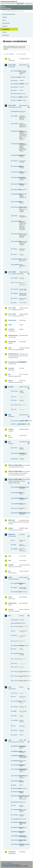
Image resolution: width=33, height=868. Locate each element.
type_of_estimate (16, 97)
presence (16, 87)
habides (11, 429)
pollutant (16, 459)
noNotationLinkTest (16, 646)
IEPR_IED (12, 520)
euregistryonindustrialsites (14, 362)
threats (15, 249)
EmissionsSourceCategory (16, 776)
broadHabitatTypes (16, 583)
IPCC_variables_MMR (16, 424)
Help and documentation (9, 14)
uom (10, 687)
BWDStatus (16, 761)
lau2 (10, 560)
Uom (14, 805)
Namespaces (6, 35)
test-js (15, 649)
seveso (11, 609)
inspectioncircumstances (16, 453)
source (15, 400)
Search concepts (22, 54)
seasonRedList (16, 241)
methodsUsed (16, 189)
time (14, 726)
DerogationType (16, 493)
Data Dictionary (14, 11)
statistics (16, 720)
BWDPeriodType (16, 751)
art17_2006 (12, 272)
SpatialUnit (16, 802)
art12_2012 (12, 65)
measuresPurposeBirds (16, 177)
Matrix (15, 785)
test (10, 616)
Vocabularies (6, 29)
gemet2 (11, 387)
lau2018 (11, 565)
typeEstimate (16, 259)
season (15, 90)
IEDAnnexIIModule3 (14, 471)
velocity (15, 730)
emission (16, 707)
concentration (16, 701)
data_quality (16, 77)
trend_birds (16, 94)
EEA (9, 1)
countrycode (16, 71)
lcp (9, 571)
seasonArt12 (16, 234)
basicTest (16, 620)
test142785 (16, 653)
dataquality (12, 342)
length (15, 711)
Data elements (6, 23)
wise (10, 740)
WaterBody (16, 819)
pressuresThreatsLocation (16, 207)
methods (16, 293)
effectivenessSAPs (16, 144)
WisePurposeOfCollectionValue (16, 844)
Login (20, 4)
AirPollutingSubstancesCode (16, 487)
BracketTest (16, 623)
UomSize (16, 815)
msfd (10, 577)
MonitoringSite (16, 788)
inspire (11, 528)
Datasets (5, 17)
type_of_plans (16, 100)
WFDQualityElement (16, 832)
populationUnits (16, 194)
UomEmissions (16, 810)
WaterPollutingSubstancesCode (16, 513)
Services (5, 32)
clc (14, 540)
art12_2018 (12, 105)
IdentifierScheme (16, 781)
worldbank (12, 852)
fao (9, 374)
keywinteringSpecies (16, 155)
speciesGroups (16, 592)
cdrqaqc (15, 116)
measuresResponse (16, 184)
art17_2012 (12, 308)
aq (9, 59)
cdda (10, 325)
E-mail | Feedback (7, 863)
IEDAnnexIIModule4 (14, 479)
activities (16, 278)
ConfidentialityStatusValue (16, 769)
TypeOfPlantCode (16, 504)
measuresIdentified (16, 166)
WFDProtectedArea (16, 827)
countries (16, 124)
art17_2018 (12, 314)
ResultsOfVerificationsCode (16, 498)
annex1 (15, 448)
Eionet (9, 11)
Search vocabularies (10, 54)
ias (9, 435)
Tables (4, 20)
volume (15, 735)
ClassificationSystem (16, 765)
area (14, 697)
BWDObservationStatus (16, 746)
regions (15, 588)
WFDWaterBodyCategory (16, 836)
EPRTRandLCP (13, 354)
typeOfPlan (16, 265)
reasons (15, 298)
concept (15, 391)
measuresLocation (16, 172)
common (11, 329)
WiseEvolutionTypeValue (16, 840)
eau (14, 631)
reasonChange (16, 221)
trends (15, 254)
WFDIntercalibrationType (16, 822)
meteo (15, 716)
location (15, 80)
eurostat (11, 368)
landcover (12, 534)
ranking (15, 216)
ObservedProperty (16, 792)
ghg (10, 415)
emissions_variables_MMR (16, 421)
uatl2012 (15, 549)
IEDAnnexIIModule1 (14, 465)
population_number (16, 84)
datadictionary (13, 335)
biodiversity (12, 320)
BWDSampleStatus (16, 756)
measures (16, 161)
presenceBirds (16, 202)
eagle (15, 545)
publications (12, 603)
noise (10, 597)
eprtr (10, 348)
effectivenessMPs (16, 131)
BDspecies (16, 111)
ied (9, 442)
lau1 (10, 556)
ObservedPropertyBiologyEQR (16, 796)
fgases (11, 381)
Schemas (5, 26)
